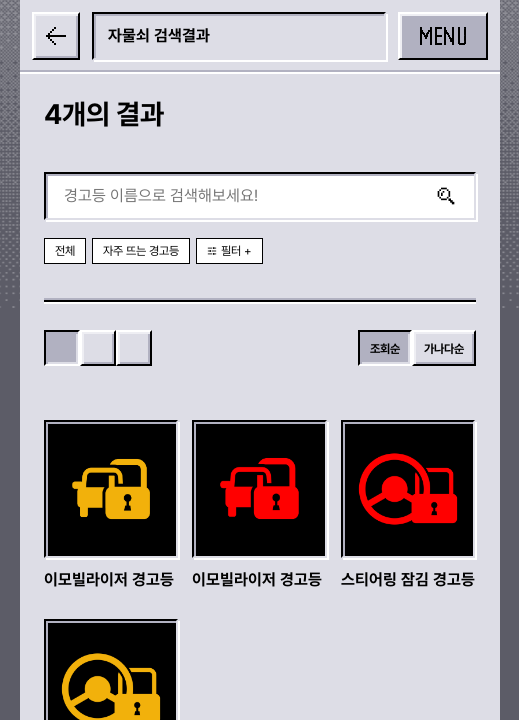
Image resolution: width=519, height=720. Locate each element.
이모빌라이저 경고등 (109, 579)
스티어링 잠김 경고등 (408, 579)
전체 (65, 251)
